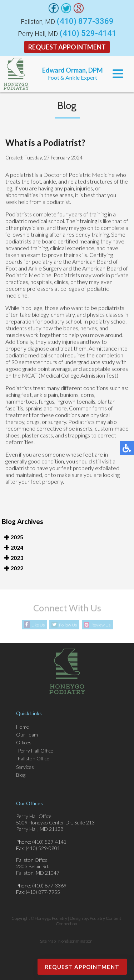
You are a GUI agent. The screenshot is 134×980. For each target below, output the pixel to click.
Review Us (101, 625)
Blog (21, 775)
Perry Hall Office (36, 751)
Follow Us (68, 625)
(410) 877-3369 (85, 21)
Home (23, 727)
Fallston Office (34, 758)
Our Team (27, 735)
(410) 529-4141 (88, 33)
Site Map (48, 941)
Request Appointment (67, 47)
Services (25, 767)
